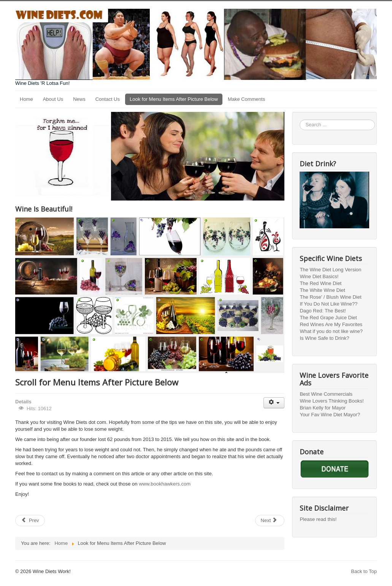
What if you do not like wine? (331, 331)
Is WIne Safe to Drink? (324, 338)
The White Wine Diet (322, 290)
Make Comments (246, 99)
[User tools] (274, 403)
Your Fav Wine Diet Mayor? (330, 415)
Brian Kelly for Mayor (323, 408)
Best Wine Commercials (326, 394)
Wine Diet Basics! (319, 276)
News (79, 99)
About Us (53, 99)
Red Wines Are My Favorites (331, 324)
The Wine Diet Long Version (330, 270)
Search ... (300, 120)
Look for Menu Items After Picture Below (174, 99)
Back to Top (364, 571)
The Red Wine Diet (321, 283)
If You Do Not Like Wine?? (329, 304)
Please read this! (318, 519)
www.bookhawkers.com (165, 484)
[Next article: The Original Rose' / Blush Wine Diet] (270, 521)
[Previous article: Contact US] (30, 521)
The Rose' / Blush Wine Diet (330, 297)
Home (26, 99)
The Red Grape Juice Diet (328, 318)
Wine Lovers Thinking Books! (332, 401)
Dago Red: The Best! (323, 311)
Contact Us (108, 99)
